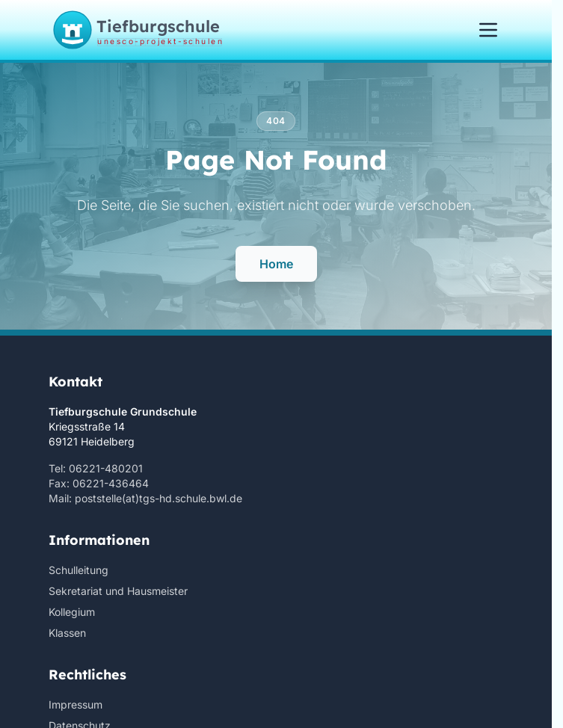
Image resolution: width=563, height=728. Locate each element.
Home (276, 264)
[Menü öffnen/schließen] (488, 30)
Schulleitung (79, 570)
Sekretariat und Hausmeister (118, 591)
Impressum (76, 704)
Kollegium (72, 612)
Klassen (67, 633)
